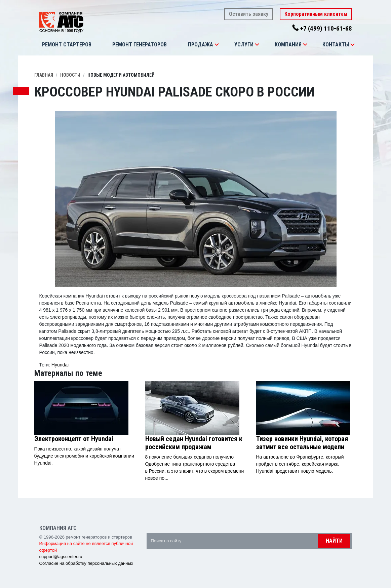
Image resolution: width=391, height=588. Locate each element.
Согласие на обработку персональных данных (86, 563)
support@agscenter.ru (61, 557)
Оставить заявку (249, 14)
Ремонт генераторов (140, 45)
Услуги (244, 45)
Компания (288, 45)
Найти (334, 541)
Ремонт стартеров (67, 45)
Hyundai (60, 365)
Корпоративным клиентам (316, 14)
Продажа (201, 45)
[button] (217, 45)
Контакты (336, 45)
